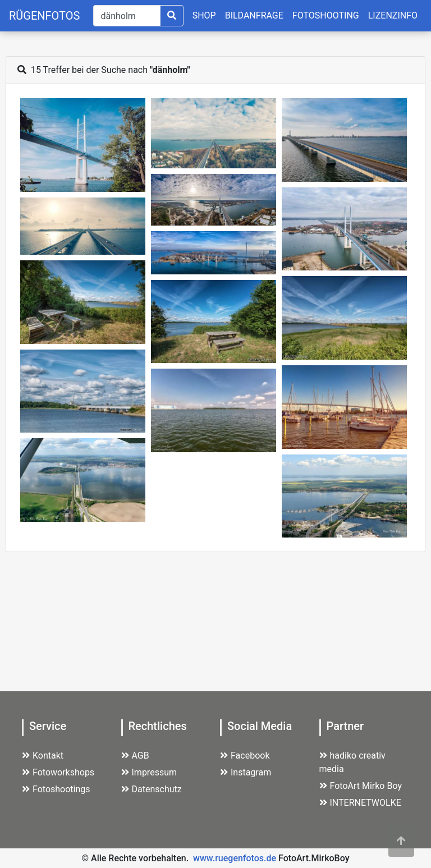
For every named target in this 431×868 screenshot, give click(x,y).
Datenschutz (152, 789)
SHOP (204, 15)
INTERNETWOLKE (360, 803)
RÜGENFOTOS (44, 16)
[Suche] (127, 16)
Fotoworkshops (58, 772)
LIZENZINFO (393, 15)
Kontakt (43, 756)
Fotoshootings (56, 789)
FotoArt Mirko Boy (361, 786)
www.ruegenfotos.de (235, 858)
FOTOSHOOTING (326, 15)
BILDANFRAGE (254, 15)
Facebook (245, 756)
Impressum (149, 772)
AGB (135, 756)
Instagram (246, 772)
